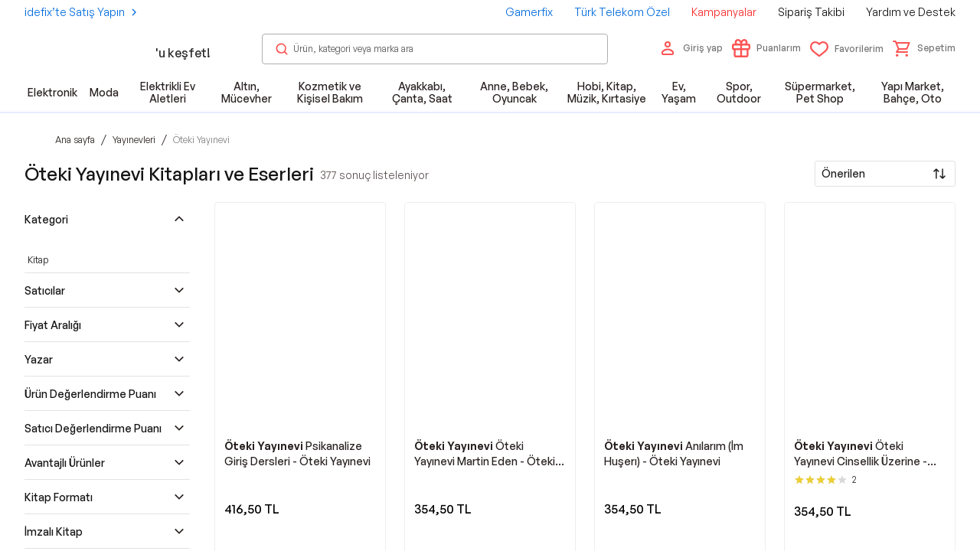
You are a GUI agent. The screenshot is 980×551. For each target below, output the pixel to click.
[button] (924, 48)
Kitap (38, 260)
